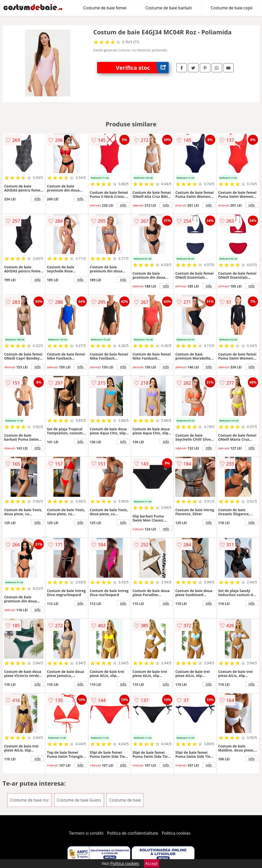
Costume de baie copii (232, 8)
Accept (151, 863)
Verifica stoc (142, 68)
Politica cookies (176, 833)
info (37, 199)
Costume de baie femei (105, 8)
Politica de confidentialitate (133, 833)
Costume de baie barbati (169, 8)
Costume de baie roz (29, 800)
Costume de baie (125, 800)
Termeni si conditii (86, 833)
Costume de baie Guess (79, 800)
